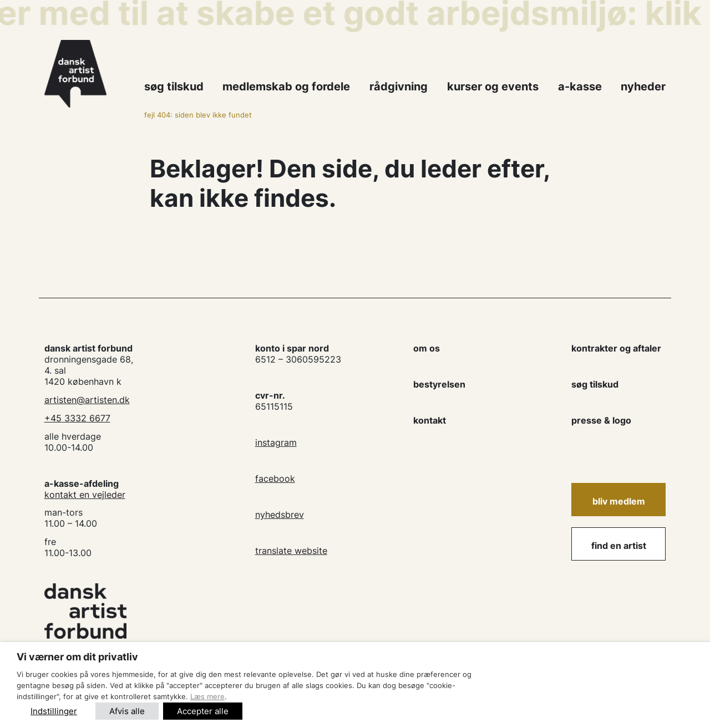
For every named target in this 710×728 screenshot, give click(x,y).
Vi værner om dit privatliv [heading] (77, 657)
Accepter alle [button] (203, 711)
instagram (276, 442)
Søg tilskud (174, 86)
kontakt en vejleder (85, 495)
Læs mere (207, 696)
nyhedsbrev (280, 515)
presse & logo (601, 420)
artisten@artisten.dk (87, 400)
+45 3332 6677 (77, 418)
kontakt (430, 420)
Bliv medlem (619, 501)
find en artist (619, 546)
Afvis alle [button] (127, 711)
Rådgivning (399, 86)
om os (427, 348)
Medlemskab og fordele (286, 86)
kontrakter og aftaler (616, 348)
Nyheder (643, 86)
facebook (275, 478)
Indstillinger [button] (54, 711)
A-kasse (580, 86)
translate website (291, 551)
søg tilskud (595, 384)
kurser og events (493, 86)
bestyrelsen (439, 384)
